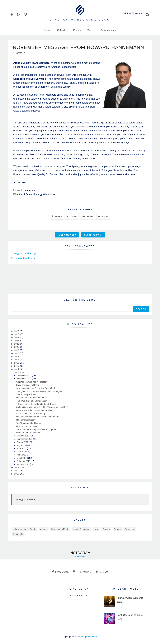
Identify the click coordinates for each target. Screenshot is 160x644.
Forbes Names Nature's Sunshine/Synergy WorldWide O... (43, 408)
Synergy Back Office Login (24, 254)
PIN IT (103, 217)
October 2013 (23, 436)
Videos (91, 30)
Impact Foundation (81, 529)
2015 (17, 366)
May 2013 (22, 452)
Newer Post (67, 235)
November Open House (27, 427)
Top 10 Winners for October (29, 423)
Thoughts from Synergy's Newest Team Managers (39, 392)
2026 (17, 331)
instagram (82, 572)
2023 (17, 341)
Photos (77, 30)
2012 (17, 468)
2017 (17, 360)
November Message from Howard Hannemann (37, 417)
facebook (60, 572)
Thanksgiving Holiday (26, 395)
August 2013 (23, 442)
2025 (17, 335)
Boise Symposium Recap (28, 385)
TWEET (72, 217)
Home (48, 30)
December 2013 (24, 376)
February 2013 (24, 461)
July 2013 (22, 446)
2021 (17, 347)
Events (33, 529)
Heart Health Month (60, 529)
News (96, 529)
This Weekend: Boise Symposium (32, 401)
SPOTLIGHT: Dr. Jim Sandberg (30, 414)
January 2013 (23, 465)
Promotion (130, 529)
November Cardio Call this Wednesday (34, 411)
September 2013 (25, 439)
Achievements (108, 30)
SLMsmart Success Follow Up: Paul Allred (35, 389)
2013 (17, 373)
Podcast (106, 529)
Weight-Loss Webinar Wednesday (32, 382)
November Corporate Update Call (32, 398)
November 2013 (24, 379)
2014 (17, 369)
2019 (17, 354)
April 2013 (22, 455)
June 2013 (22, 449)
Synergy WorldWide (25, 500)
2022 (17, 344)
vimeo (102, 572)
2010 (17, 474)
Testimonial (18, 535)
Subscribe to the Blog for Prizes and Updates (37, 430)
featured (44, 529)
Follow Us (80, 557)
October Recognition (26, 420)
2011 (17, 471)
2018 (17, 357)
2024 (17, 338)
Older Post (93, 235)
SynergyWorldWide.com (23, 258)
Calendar (62, 30)
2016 (17, 363)
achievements (19, 529)
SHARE (57, 217)
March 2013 (23, 458)
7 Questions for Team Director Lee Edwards (36, 404)
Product (118, 529)
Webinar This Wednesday (28, 433)
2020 (17, 350)
